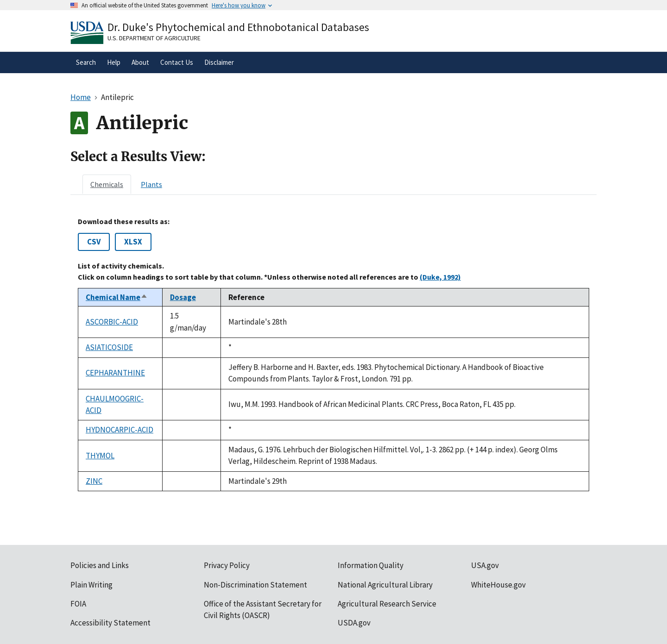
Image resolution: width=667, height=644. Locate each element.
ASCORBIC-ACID (112, 322)
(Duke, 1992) (440, 277)
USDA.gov (354, 623)
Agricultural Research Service (387, 604)
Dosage (183, 297)
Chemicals (107, 184)
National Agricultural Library (385, 585)
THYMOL (100, 456)
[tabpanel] (333, 354)
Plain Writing (91, 585)
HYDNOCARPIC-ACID (120, 430)
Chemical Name (117, 297)
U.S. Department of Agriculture (154, 38)
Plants (151, 184)
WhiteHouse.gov (498, 585)
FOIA (78, 604)
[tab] (107, 184)
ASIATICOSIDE (109, 347)
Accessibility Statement (110, 623)
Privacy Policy (227, 565)
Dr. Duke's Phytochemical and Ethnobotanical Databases (238, 27)
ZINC (94, 481)
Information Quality (371, 565)
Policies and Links (100, 565)
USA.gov (485, 565)
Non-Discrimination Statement (255, 585)
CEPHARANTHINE (115, 373)
